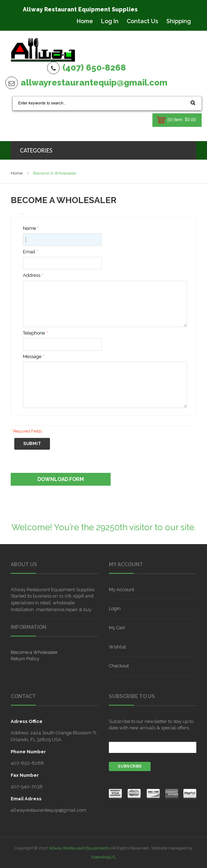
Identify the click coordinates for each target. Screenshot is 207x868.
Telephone (34, 333)
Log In (110, 21)
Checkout (119, 666)
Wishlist (117, 647)
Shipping (179, 21)
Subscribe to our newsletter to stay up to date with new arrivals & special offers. (151, 725)
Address (32, 276)
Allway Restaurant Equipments (79, 848)
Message (32, 357)
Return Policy (25, 659)
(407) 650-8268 (94, 68)
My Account (122, 590)
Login (115, 608)
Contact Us (142, 21)
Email (29, 252)
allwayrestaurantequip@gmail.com (94, 82)
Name (29, 229)
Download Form (61, 479)
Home (85, 21)
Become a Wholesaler (34, 652)
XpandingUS (103, 857)
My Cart (117, 628)
